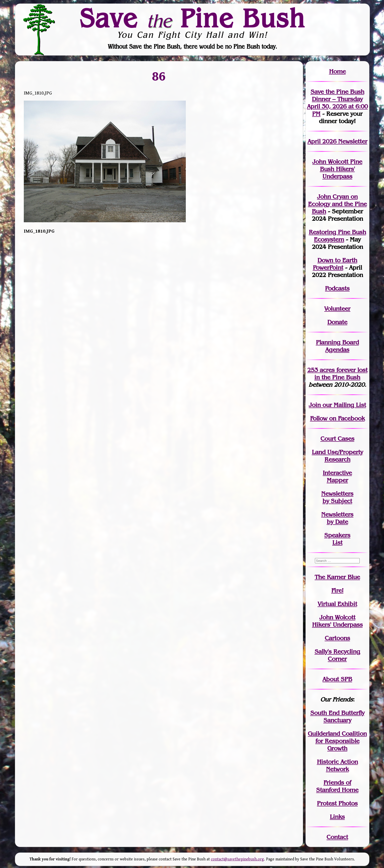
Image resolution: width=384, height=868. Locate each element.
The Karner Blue (337, 577)
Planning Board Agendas (337, 346)
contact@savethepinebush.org (237, 859)
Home (337, 71)
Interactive (337, 473)
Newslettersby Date (337, 518)
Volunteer (337, 309)
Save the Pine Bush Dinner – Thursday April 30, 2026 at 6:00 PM (337, 103)
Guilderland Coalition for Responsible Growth (337, 741)
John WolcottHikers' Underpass (337, 621)
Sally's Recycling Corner (337, 655)
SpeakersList (337, 539)
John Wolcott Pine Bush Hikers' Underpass (337, 169)
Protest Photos (337, 803)
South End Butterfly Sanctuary (337, 716)
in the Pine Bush (341, 374)
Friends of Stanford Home (337, 786)
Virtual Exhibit (337, 604)
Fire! (337, 590)
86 (159, 76)
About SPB (337, 679)
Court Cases (337, 439)
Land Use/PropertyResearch (337, 456)
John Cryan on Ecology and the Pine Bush (337, 204)
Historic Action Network (337, 765)
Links (337, 817)
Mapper (337, 480)
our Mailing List (343, 405)
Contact (337, 837)
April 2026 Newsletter (337, 141)
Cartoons (337, 638)
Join (315, 405)
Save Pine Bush (192, 18)
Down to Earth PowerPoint (335, 264)
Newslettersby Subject (337, 497)
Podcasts (337, 288)
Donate (337, 322)
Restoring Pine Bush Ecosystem (337, 236)
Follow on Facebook (337, 418)
